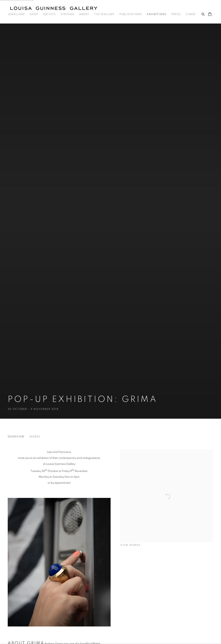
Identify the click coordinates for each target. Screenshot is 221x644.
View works (130, 545)
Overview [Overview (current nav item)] (16, 437)
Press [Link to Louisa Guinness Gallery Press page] (176, 14)
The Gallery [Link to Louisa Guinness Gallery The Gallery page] (104, 14)
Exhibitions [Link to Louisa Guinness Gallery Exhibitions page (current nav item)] (157, 14)
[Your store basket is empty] (210, 14)
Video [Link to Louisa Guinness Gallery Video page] (191, 14)
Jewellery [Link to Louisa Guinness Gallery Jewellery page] (16, 14)
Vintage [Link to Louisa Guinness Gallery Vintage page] (68, 14)
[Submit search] (203, 14)
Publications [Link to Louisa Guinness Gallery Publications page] (131, 14)
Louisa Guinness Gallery (56, 8)
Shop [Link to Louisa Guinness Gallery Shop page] (34, 14)
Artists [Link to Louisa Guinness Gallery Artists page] (50, 14)
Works (35, 437)
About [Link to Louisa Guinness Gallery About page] (84, 14)
